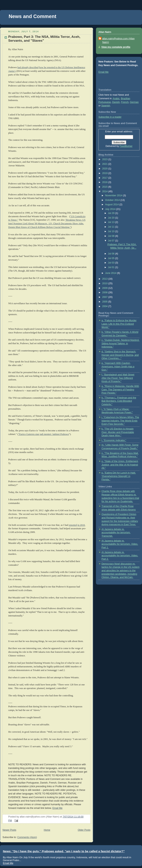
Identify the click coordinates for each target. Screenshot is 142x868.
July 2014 (111, 209)
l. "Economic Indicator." (114, 440)
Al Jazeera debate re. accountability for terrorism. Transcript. (116, 533)
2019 (105, 173)
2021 (105, 164)
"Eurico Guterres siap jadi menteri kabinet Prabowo (44, 434)
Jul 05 (112, 258)
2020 (105, 169)
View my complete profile (116, 47)
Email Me (57, 808)
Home (47, 830)
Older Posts (84, 830)
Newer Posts (9, 830)
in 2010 (81, 525)
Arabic (116, 99)
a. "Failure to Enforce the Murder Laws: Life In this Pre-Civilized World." (119, 324)
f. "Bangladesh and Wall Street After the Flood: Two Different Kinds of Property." (118, 378)
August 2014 (112, 205)
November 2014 (114, 195)
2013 (105, 279)
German (134, 102)
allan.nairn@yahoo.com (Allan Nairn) (118, 40)
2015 (105, 187)
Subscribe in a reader (110, 117)
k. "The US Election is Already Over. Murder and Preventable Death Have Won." (118, 432)
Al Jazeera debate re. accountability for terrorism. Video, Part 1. (120, 544)
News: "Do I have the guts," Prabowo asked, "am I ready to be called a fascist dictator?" (64, 851)
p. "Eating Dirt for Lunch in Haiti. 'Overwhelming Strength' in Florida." (119, 476)
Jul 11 (112, 227)
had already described (28, 67)
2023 (105, 159)
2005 (105, 302)
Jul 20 (112, 218)
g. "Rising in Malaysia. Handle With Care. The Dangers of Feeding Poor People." (120, 390)
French (125, 102)
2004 (105, 306)
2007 (105, 297)
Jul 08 (112, 236)
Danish (116, 102)
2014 (105, 191)
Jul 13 (112, 222)
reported (73, 525)
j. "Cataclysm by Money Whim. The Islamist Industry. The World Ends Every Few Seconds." (120, 421)
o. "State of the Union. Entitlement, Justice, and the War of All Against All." (120, 465)
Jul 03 (112, 263)
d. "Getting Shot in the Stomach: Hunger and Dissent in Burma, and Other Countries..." (120, 355)
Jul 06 (112, 254)
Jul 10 (112, 231)
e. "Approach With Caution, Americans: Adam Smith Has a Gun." (118, 366)
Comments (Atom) (27, 837)
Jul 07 (112, 241)
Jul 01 (112, 267)
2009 (105, 288)
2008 (105, 292)
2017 (105, 178)
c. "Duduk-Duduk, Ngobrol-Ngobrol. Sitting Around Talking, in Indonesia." (121, 343)
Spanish (106, 106)
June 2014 (111, 273)
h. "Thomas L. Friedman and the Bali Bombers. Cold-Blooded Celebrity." (119, 401)
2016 (105, 182)
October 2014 (113, 200)
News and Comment (33, 16)
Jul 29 (112, 213)
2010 (105, 283)
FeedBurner (126, 146)
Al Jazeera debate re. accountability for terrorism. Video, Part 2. (120, 556)
